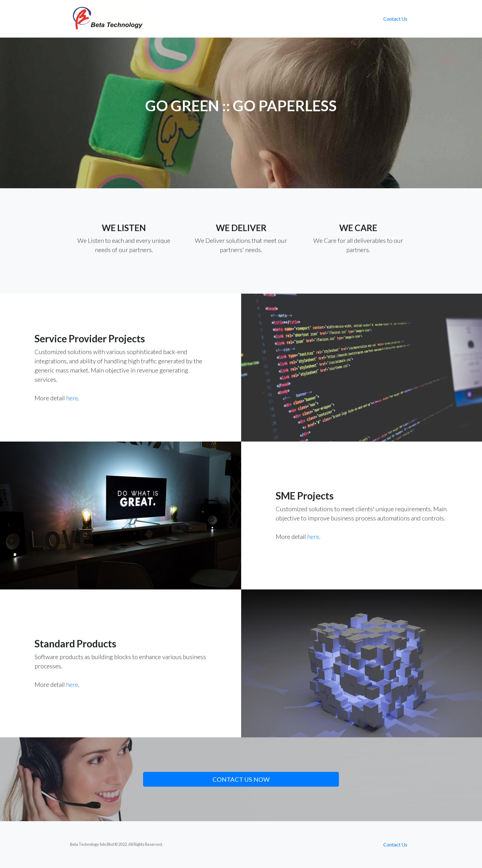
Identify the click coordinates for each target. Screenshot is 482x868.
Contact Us (395, 19)
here (72, 398)
